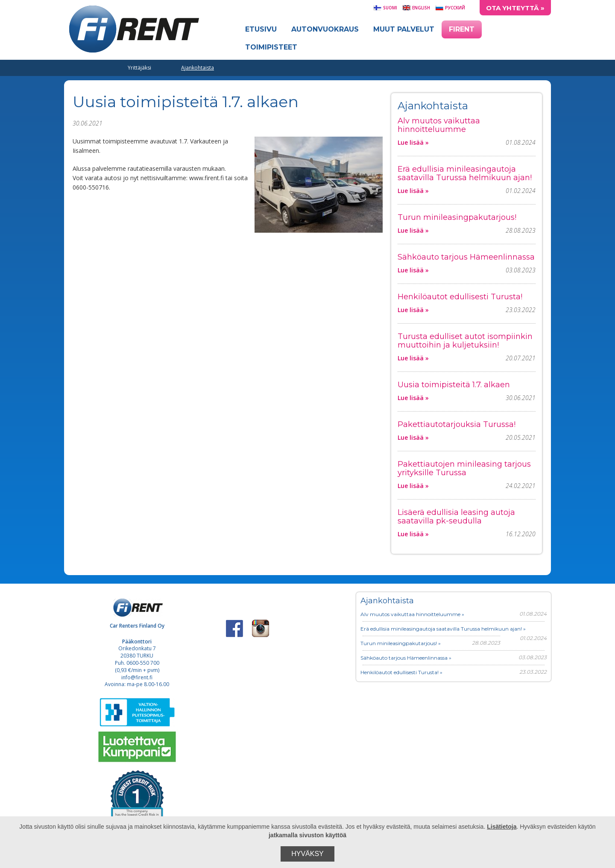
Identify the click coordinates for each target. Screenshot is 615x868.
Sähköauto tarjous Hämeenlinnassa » (406, 658)
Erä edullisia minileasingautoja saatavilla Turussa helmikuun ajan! (465, 173)
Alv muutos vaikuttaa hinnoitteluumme (439, 125)
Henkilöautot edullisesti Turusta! (460, 297)
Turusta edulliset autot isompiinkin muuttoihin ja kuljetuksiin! (465, 341)
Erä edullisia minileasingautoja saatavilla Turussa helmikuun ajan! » (443, 629)
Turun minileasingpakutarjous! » (401, 643)
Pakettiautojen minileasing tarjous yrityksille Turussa (464, 468)
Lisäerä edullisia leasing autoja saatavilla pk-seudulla (456, 517)
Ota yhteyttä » (515, 8)
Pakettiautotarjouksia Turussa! (457, 424)
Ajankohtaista (198, 68)
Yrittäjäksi (139, 68)
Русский (450, 8)
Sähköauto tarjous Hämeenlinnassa (466, 257)
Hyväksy (307, 854)
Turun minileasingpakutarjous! (457, 217)
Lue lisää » (413, 142)
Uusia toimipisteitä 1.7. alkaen (454, 385)
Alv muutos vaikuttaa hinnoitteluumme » (412, 614)
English (416, 8)
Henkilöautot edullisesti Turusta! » (401, 672)
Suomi (385, 8)
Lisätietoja (502, 827)
